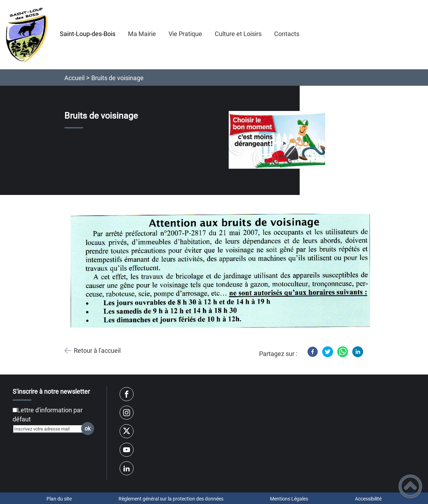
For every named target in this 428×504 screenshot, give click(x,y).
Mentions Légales (289, 499)
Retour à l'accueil (97, 351)
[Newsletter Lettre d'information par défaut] (15, 410)
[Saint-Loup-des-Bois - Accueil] (27, 35)
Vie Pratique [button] (185, 34)
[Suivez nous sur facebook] (127, 394)
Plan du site (59, 499)
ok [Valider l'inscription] (88, 429)
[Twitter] (328, 352)
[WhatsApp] (343, 352)
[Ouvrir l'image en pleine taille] (280, 140)
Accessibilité (368, 499)
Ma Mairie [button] (142, 34)
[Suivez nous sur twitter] (127, 431)
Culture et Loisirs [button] (238, 34)
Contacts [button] (287, 34)
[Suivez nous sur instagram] (127, 413)
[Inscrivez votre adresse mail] (50, 429)
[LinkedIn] (358, 352)
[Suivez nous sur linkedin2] (127, 468)
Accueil (74, 78)
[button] (410, 486)
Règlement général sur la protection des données (171, 499)
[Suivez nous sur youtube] (127, 450)
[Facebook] (313, 352)
